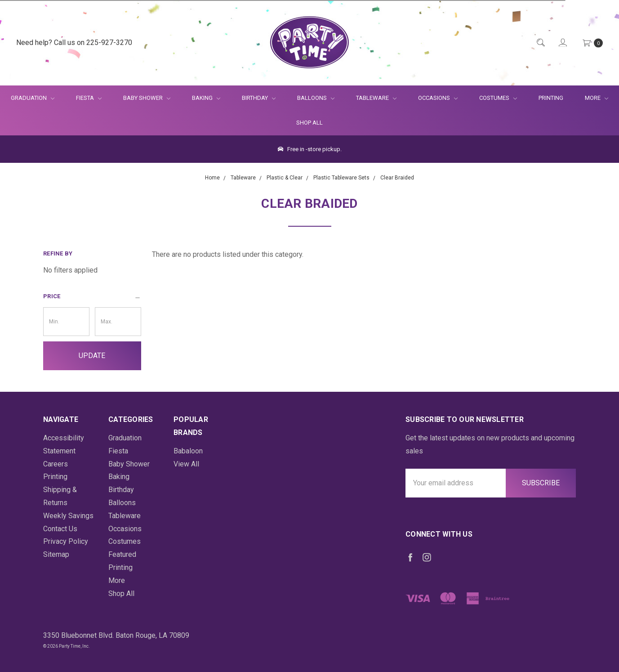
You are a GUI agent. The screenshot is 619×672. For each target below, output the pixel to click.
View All (186, 464)
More (591, 98)
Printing (551, 98)
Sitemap (56, 554)
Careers (56, 464)
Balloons (316, 98)
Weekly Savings (68, 516)
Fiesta (89, 98)
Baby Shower (147, 98)
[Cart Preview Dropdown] (592, 43)
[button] (92, 296)
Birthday (259, 98)
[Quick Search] (540, 43)
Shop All (309, 123)
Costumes (498, 98)
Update (92, 356)
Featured (122, 554)
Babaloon (188, 451)
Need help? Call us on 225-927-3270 (74, 43)
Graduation (33, 98)
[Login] (562, 43)
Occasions (438, 98)
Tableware (376, 98)
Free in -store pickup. (310, 149)
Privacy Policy (66, 541)
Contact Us (60, 529)
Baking (206, 98)
